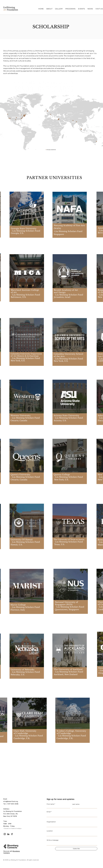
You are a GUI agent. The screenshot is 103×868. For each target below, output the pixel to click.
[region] (68, 223)
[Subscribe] (76, 849)
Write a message (53, 840)
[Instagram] (5, 834)
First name (50, 804)
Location (50, 831)
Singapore (59, 234)
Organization (51, 822)
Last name (76, 804)
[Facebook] (12, 834)
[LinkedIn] (8, 834)
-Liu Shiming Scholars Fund (68, 231)
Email (49, 812)
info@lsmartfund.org (11, 801)
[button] (49, 9)
